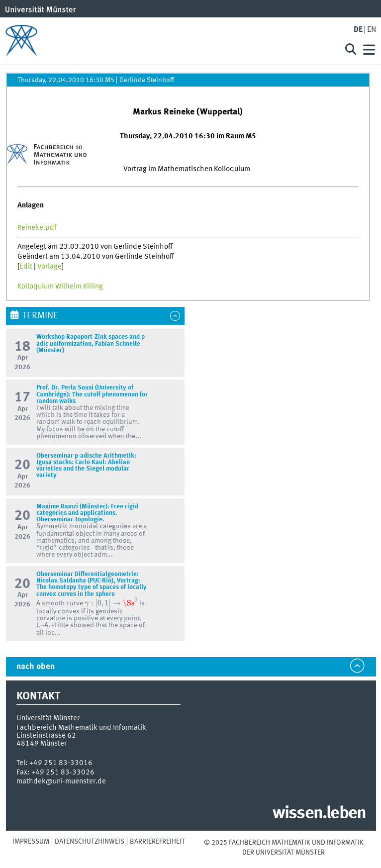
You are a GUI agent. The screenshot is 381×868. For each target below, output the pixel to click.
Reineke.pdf (37, 228)
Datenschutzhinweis (90, 842)
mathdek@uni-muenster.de (61, 781)
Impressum (31, 842)
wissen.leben (319, 814)
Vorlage (49, 267)
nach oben (36, 667)
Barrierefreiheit (157, 842)
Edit (26, 267)
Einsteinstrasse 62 (46, 736)
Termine (40, 316)
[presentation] (111, 603)
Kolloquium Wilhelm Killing (60, 287)
